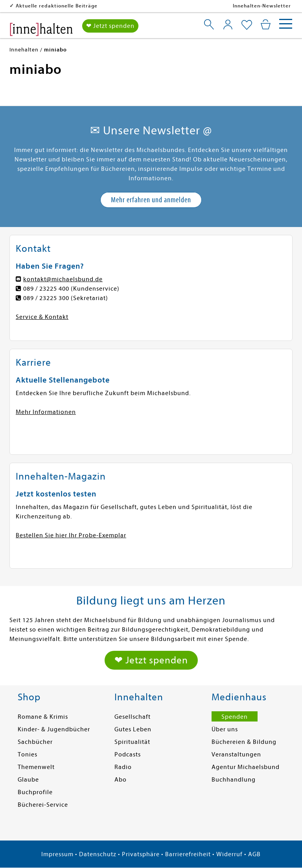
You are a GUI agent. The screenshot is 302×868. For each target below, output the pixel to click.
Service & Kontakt (42, 317)
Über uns (225, 729)
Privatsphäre (141, 854)
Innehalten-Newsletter (262, 6)
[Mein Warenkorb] (266, 24)
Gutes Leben (133, 729)
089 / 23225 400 (46, 289)
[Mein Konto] (228, 24)
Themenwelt (36, 767)
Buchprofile (35, 792)
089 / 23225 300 (46, 298)
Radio (123, 767)
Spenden (235, 717)
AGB (254, 854)
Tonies (28, 754)
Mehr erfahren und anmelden (151, 200)
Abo (121, 780)
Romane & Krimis (43, 717)
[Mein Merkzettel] (247, 25)
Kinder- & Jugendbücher (54, 729)
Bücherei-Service (43, 805)
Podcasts (128, 754)
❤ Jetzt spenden (110, 26)
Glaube (28, 780)
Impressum (57, 854)
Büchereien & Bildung (244, 742)
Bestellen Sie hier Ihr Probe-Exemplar (71, 535)
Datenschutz (98, 854)
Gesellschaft (133, 717)
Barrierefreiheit (188, 854)
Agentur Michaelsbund (246, 767)
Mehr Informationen (46, 412)
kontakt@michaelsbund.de (63, 279)
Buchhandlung (234, 780)
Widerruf (229, 854)
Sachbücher (35, 742)
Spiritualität (132, 742)
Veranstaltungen (236, 754)
